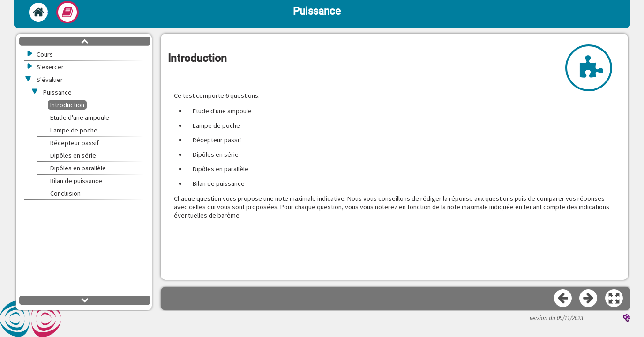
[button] (614, 299)
